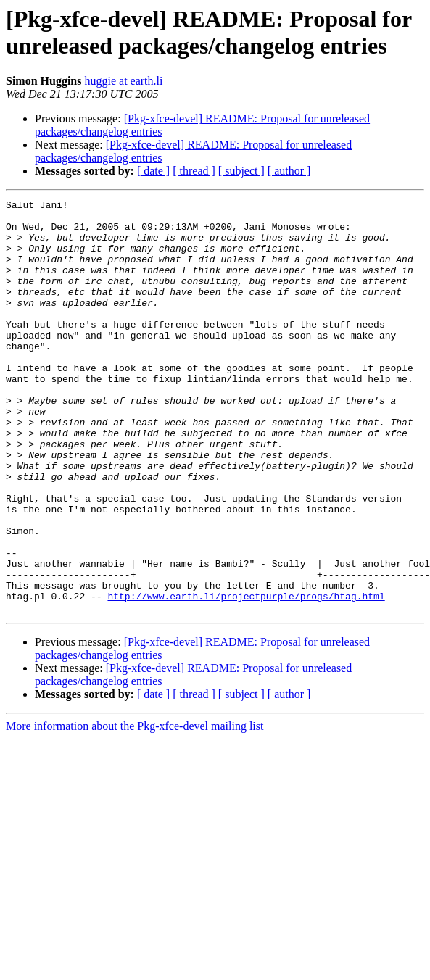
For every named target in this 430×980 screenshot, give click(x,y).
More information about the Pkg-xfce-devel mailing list (135, 809)
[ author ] (289, 171)
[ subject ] (241, 171)
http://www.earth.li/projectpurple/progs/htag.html (246, 676)
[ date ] (153, 171)
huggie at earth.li (123, 81)
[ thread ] (194, 171)
